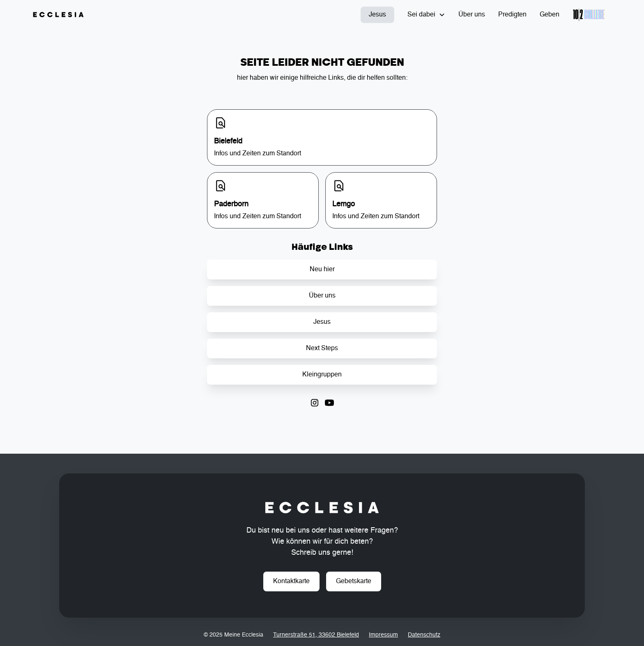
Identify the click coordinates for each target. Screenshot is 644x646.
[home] (58, 15)
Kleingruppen (322, 375)
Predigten (512, 15)
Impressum (383, 635)
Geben (550, 15)
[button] (426, 15)
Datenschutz (424, 635)
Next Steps (322, 348)
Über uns (472, 15)
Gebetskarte (354, 581)
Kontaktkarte (291, 581)
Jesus (377, 15)
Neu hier (322, 270)
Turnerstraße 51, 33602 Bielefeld (316, 635)
